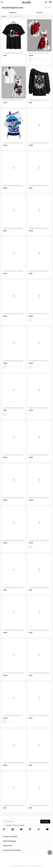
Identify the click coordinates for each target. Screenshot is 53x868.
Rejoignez (45, 822)
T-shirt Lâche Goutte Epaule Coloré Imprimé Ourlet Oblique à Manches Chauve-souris (39, 587)
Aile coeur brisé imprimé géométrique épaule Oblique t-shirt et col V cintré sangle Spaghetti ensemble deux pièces (14, 673)
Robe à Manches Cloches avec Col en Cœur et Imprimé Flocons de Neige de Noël (39, 53)
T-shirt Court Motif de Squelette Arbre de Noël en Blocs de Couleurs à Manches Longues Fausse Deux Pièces (39, 673)
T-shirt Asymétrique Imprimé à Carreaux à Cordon (39, 805)
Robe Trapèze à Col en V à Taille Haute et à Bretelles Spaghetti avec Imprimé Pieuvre (39, 314)
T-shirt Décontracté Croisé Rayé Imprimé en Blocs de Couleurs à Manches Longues (39, 716)
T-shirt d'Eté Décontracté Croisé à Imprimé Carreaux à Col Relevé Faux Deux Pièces (14, 716)
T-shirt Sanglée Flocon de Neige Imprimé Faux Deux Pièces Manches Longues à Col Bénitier (14, 271)
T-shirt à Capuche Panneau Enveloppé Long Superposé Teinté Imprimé (14, 763)
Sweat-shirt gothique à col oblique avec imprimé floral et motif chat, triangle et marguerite (39, 100)
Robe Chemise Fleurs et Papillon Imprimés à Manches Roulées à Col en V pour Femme (39, 408)
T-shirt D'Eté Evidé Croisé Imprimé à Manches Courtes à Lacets (14, 630)
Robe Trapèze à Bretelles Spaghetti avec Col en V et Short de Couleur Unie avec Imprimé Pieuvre (14, 361)
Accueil (4, 16)
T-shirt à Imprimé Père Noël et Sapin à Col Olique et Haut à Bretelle (39, 763)
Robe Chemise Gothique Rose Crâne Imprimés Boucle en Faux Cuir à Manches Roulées (14, 186)
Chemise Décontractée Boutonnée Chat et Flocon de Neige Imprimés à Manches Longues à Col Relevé (39, 271)
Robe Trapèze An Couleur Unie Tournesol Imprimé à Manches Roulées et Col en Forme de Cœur (39, 361)
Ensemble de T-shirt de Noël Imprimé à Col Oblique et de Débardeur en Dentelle (14, 805)
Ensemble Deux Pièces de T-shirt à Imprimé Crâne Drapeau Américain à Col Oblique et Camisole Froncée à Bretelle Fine (39, 228)
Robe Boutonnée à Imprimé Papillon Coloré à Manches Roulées (14, 498)
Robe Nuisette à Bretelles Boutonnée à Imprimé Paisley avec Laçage (39, 455)
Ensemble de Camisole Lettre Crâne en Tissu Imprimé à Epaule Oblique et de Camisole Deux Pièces (14, 540)
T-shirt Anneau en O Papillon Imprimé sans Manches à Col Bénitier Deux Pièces (39, 540)
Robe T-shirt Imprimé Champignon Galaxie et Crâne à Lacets (39, 498)
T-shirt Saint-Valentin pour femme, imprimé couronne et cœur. (14, 53)
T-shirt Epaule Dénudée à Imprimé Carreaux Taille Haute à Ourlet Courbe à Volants (39, 186)
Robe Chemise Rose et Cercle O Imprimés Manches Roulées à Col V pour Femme (14, 100)
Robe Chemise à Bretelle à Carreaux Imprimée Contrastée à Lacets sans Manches (14, 408)
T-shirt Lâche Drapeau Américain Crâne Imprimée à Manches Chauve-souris (14, 587)
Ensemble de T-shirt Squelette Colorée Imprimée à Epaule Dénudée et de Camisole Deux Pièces (14, 455)
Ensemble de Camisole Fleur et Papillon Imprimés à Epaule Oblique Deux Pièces (14, 314)
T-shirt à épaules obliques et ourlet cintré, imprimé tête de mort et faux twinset (39, 143)
